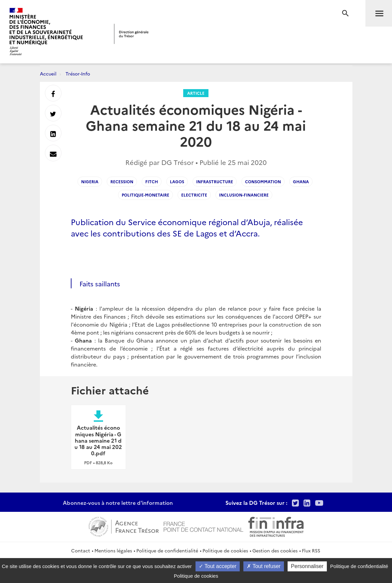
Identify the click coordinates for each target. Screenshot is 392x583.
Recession (122, 181)
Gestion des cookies (275, 550)
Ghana (301, 181)
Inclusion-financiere (244, 195)
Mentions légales (113, 550)
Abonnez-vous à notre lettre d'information (118, 503)
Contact (81, 550)
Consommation (263, 181)
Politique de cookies (225, 550)
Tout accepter (218, 566)
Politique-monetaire (145, 195)
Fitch (152, 181)
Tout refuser (264, 566)
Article (196, 93)
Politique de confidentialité (167, 550)
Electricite (194, 195)
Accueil (48, 73)
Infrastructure (215, 181)
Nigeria (90, 181)
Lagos (177, 181)
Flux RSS (311, 550)
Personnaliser (307, 566)
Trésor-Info (78, 73)
